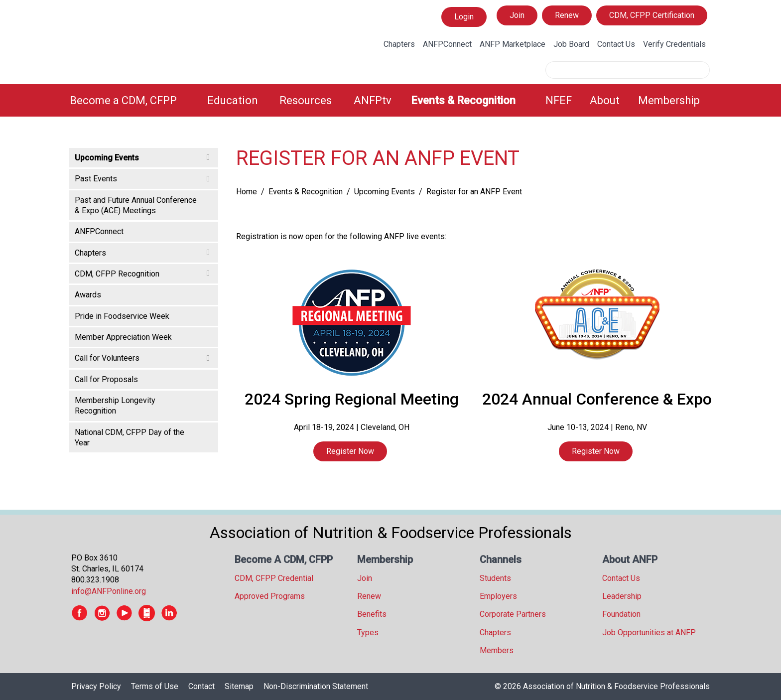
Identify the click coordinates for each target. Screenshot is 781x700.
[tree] (143, 299)
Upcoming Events (385, 192)
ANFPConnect (447, 44)
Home (247, 192)
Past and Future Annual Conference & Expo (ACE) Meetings (136, 205)
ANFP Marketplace (513, 44)
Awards (88, 295)
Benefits (372, 614)
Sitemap (239, 686)
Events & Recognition (463, 100)
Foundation (621, 614)
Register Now (350, 451)
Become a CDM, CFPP (123, 100)
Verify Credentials (674, 44)
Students (495, 578)
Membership (669, 100)
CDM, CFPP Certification (652, 15)
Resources (306, 100)
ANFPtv (373, 100)
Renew (567, 15)
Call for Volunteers (107, 358)
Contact (201, 686)
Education (233, 100)
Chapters (399, 44)
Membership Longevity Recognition (115, 406)
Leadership (622, 596)
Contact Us (616, 44)
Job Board (571, 44)
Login (464, 17)
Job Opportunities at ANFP (649, 632)
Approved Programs (270, 596)
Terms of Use (155, 686)
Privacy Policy (96, 686)
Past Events (96, 179)
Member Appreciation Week (123, 337)
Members (497, 650)
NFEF (559, 100)
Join (517, 15)
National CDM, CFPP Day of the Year (130, 437)
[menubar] (390, 100)
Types (368, 632)
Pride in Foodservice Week (122, 316)
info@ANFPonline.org (109, 591)
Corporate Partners (513, 614)
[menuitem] (132, 100)
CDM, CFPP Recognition (117, 274)
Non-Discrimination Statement (316, 686)
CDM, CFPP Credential (274, 578)
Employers (498, 596)
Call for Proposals (106, 379)
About (605, 100)
